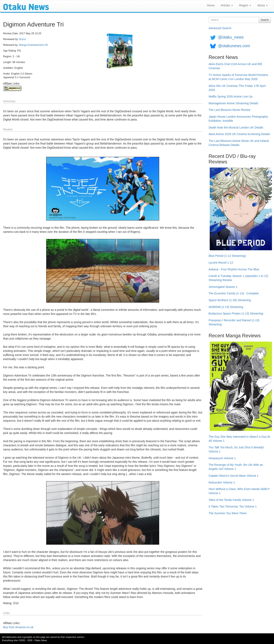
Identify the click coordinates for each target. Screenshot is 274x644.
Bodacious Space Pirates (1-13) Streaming (236, 313)
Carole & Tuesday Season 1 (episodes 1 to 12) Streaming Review (238, 278)
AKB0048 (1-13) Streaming (226, 307)
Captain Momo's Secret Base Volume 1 (234, 476)
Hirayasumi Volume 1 (222, 458)
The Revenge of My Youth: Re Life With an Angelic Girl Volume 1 (236, 467)
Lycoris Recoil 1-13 (221, 263)
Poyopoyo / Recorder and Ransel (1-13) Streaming (234, 322)
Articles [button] (227, 5)
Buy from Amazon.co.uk (18, 627)
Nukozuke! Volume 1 (222, 482)
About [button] (262, 5)
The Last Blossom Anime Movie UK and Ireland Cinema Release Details (239, 143)
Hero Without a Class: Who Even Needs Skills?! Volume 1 (239, 491)
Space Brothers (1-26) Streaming (230, 300)
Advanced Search (220, 28)
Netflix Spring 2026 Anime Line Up (231, 96)
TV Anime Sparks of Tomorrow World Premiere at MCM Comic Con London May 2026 (238, 77)
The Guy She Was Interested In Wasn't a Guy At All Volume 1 (239, 439)
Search (265, 20)
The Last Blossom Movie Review (230, 110)
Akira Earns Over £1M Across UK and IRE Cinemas (235, 66)
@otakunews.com (234, 46)
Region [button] (245, 5)
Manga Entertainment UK (33, 45)
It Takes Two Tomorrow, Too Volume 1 (233, 506)
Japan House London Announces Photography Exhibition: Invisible (238, 119)
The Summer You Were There (228, 513)
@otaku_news (231, 37)
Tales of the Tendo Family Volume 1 (231, 500)
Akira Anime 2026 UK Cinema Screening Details (239, 134)
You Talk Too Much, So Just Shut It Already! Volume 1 (236, 449)
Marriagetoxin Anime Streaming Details (234, 103)
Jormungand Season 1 (223, 287)
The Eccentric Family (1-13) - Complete (234, 293)
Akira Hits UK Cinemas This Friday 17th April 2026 (237, 88)
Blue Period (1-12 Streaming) (227, 256)
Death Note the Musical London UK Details (236, 127)
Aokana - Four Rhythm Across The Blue (234, 269)
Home (211, 5)
